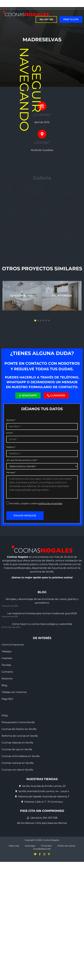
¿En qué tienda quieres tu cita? (22, 498)
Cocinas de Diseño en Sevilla (19, 766)
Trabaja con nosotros (14, 729)
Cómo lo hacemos (13, 682)
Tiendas (6, 702)
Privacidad (46, 883)
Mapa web (14, 883)
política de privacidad (50, 541)
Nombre (11, 458)
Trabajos (7, 689)
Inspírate (7, 696)
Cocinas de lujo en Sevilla (17, 787)
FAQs (5, 753)
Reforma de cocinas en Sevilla (20, 773)
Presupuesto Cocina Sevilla (18, 760)
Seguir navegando (30, 89)
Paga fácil (7, 736)
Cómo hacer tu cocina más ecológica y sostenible (42, 661)
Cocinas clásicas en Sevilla (17, 780)
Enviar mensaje (25, 553)
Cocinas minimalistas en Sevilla (21, 794)
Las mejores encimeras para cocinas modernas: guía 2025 (42, 651)
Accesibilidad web (42, 886)
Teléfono (11, 485)
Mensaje (11, 510)
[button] (80, 13)
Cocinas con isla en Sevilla (17, 807)
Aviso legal (30, 883)
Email (10, 470)
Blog (4, 723)
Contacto (7, 709)
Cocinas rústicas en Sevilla (17, 800)
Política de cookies (66, 883)
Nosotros (7, 716)
